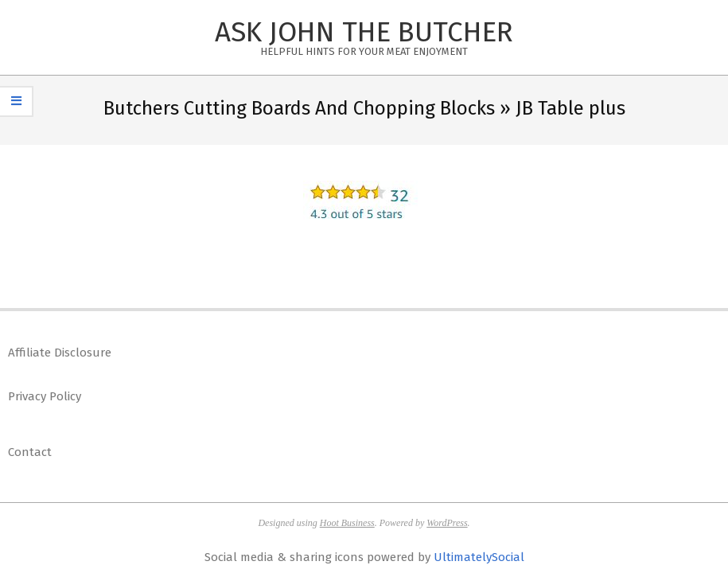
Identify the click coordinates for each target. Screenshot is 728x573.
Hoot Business (347, 523)
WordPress (447, 523)
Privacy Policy (45, 396)
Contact (30, 452)
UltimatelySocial (479, 557)
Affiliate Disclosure (60, 353)
